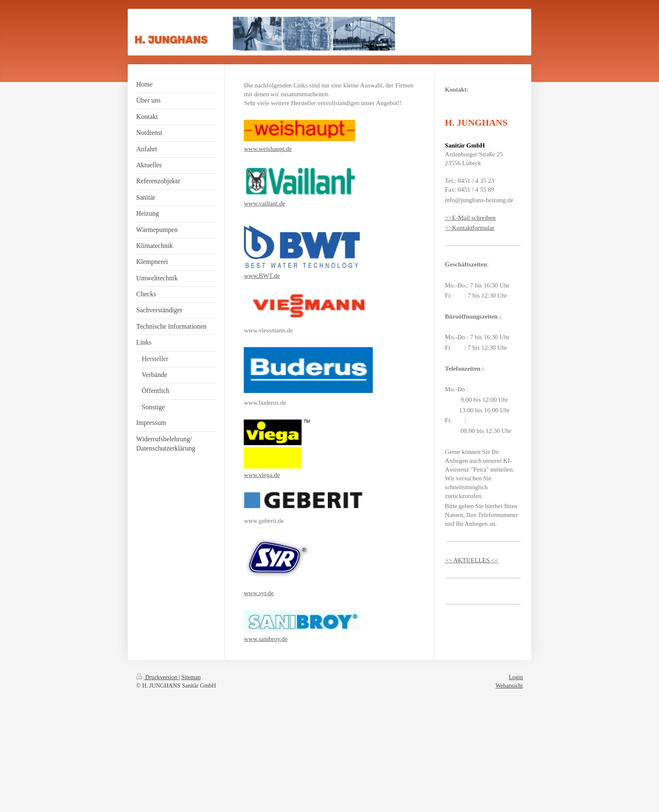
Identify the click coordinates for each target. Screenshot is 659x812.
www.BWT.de (262, 276)
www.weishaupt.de (268, 149)
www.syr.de (259, 593)
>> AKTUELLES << (472, 560)
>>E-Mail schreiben (471, 218)
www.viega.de (262, 475)
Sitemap (191, 677)
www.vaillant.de (264, 203)
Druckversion (157, 677)
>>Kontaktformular (470, 228)
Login (516, 677)
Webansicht (509, 686)
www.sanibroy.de (266, 639)
